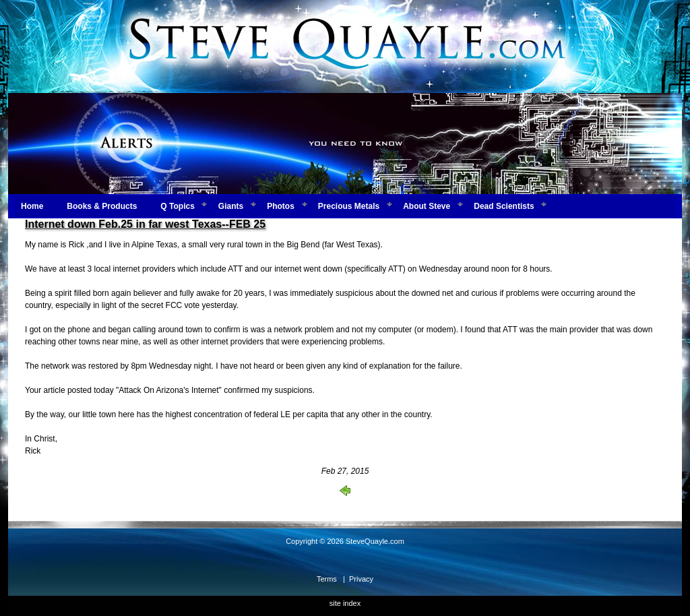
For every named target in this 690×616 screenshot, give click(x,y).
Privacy (361, 579)
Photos (281, 206)
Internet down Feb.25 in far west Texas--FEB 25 (145, 224)
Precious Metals (349, 206)
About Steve (427, 206)
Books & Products (102, 206)
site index (345, 603)
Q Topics (177, 206)
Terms (327, 579)
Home (32, 206)
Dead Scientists (504, 206)
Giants (231, 206)
